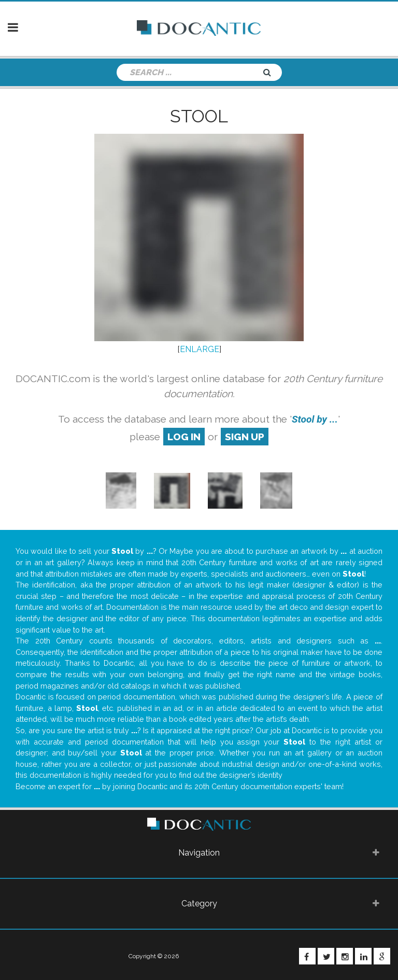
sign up (245, 437)
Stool (199, 116)
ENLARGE (200, 349)
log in (184, 437)
